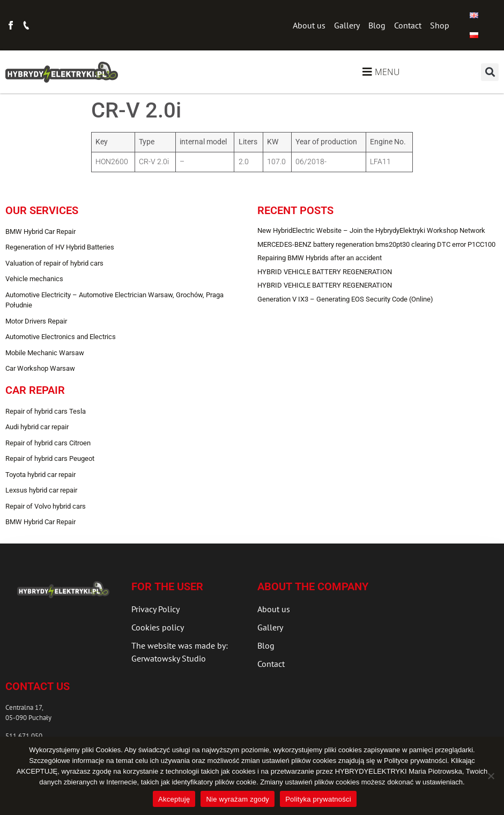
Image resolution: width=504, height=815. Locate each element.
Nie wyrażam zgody (238, 799)
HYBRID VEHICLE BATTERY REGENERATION (325, 272)
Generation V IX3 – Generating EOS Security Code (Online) (345, 299)
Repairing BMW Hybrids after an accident (320, 258)
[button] (490, 72)
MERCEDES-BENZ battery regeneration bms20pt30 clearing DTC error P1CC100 (376, 244)
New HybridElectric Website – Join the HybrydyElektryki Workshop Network (371, 230)
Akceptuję (174, 799)
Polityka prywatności (318, 799)
